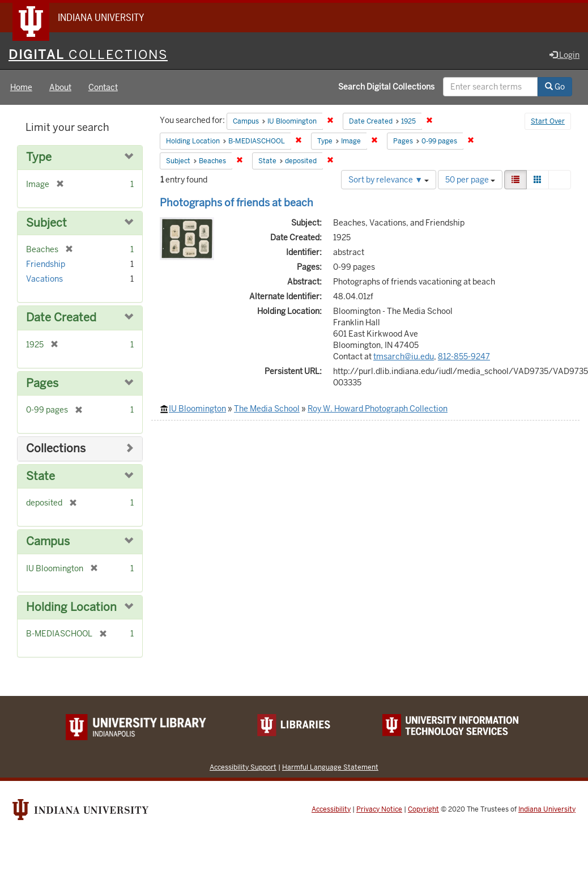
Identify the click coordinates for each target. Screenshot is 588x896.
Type (39, 157)
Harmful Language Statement (330, 767)
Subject (46, 223)
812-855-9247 (464, 356)
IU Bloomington (197, 409)
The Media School (267, 409)
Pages (42, 383)
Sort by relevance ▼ (389, 180)
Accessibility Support (243, 767)
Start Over (548, 121)
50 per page (470, 180)
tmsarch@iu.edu (404, 356)
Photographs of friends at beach (237, 203)
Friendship (46, 264)
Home (21, 87)
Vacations (44, 279)
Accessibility (331, 809)
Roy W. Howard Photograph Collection (378, 409)
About (60, 87)
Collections (56, 449)
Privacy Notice (379, 809)
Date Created (61, 318)
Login (564, 55)
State (41, 476)
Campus (48, 542)
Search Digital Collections (386, 87)
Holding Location (71, 607)
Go (555, 87)
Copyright (423, 809)
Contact (103, 87)
